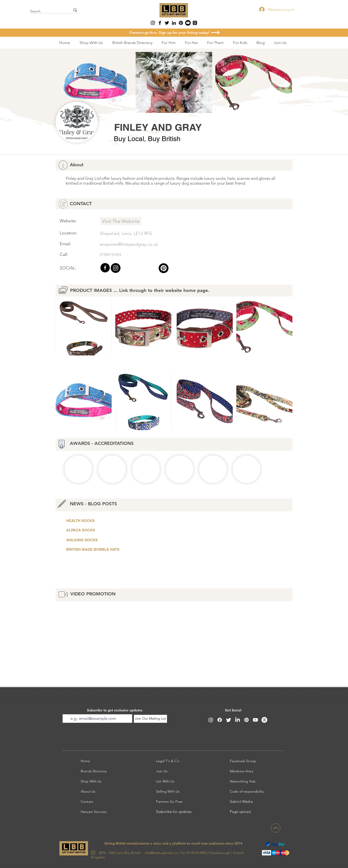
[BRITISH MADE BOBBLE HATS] (121, 550)
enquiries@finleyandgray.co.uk (129, 244)
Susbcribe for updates (174, 812)
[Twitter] (167, 23)
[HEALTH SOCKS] (121, 521)
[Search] (47, 11)
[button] (309, 8)
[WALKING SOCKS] (121, 540)
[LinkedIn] (174, 23)
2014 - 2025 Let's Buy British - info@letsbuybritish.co (135, 853)
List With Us (165, 781)
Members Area (241, 771)
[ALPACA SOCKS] (121, 530)
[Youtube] (188, 23)
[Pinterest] (181, 23)
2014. (239, 843)
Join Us (162, 771)
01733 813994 (196, 853)
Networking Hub (243, 781)
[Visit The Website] (121, 221)
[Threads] (195, 23)
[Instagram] (153, 23)
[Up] (276, 828)
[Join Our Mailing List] (150, 719)
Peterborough (220, 853)
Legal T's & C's (168, 761)
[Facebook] (160, 23)
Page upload (240, 812)
